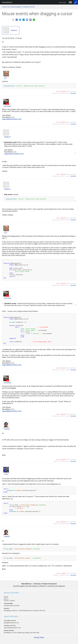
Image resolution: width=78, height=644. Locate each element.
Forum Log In (62, 2)
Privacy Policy (39, 637)
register (63, 91)
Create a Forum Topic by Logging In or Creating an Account (18, 7)
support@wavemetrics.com (12, 119)
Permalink (73, 93)
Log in (58, 91)
